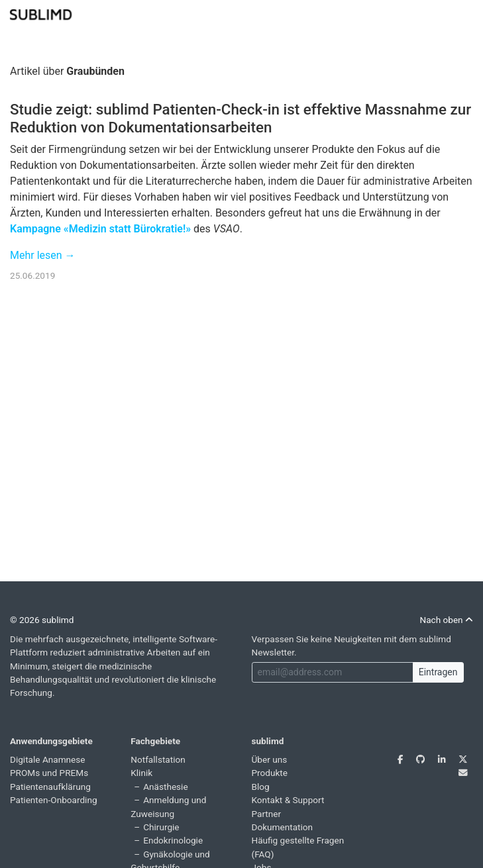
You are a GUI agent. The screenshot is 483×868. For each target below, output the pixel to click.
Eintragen (438, 672)
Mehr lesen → (43, 255)
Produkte (270, 773)
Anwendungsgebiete (51, 741)
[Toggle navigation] (464, 13)
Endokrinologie (173, 840)
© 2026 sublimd (42, 620)
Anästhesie (165, 787)
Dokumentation (283, 827)
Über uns (270, 759)
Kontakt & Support (288, 800)
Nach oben (446, 620)
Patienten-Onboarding (54, 800)
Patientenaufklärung (50, 787)
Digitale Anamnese (48, 759)
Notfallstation (158, 759)
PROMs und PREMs (49, 773)
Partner (267, 814)
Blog (261, 787)
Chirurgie (161, 827)
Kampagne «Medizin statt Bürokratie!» (100, 229)
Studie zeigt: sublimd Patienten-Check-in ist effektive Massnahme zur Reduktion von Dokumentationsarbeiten (241, 118)
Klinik (141, 773)
